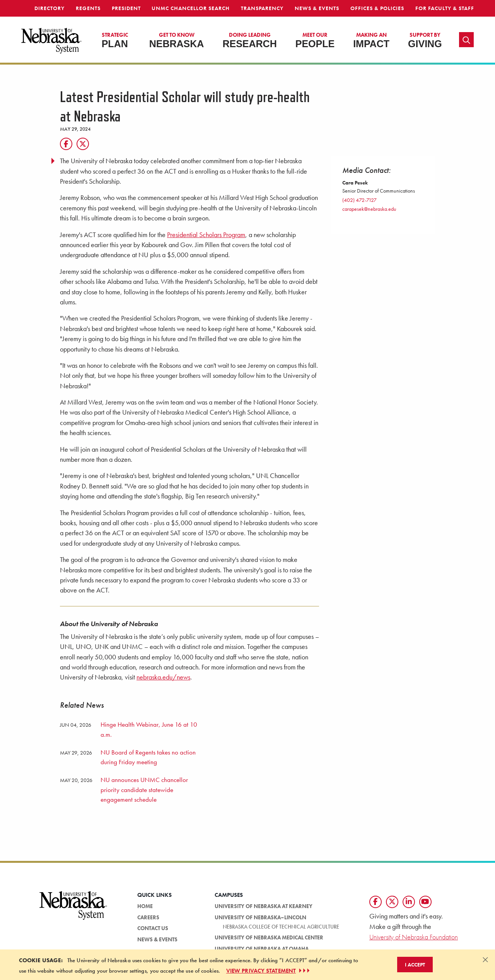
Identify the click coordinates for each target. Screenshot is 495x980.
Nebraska (177, 40)
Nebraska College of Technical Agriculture (281, 927)
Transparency (262, 8)
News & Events (317, 8)
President (126, 8)
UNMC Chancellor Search (191, 8)
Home (145, 906)
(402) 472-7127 (359, 200)
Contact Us (153, 928)
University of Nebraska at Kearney (264, 906)
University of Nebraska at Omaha (262, 949)
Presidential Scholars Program (206, 235)
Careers (148, 917)
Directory (49, 8)
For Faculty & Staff (445, 8)
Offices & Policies (377, 8)
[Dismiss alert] (485, 960)
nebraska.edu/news (163, 677)
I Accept (415, 965)
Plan (115, 40)
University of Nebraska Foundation (414, 937)
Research (249, 40)
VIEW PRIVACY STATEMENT (269, 971)
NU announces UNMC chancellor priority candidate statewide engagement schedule (144, 790)
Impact (371, 40)
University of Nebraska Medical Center (269, 937)
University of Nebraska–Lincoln (260, 917)
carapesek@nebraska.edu (369, 209)
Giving (425, 40)
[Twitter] (83, 144)
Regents (88, 8)
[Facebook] (66, 144)
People (315, 40)
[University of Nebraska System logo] (73, 910)
